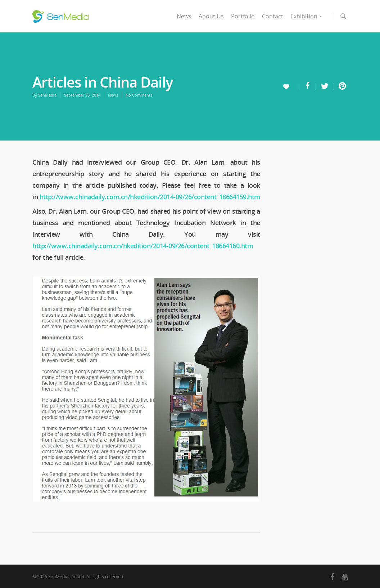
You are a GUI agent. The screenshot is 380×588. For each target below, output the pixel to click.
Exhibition (307, 16)
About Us (211, 16)
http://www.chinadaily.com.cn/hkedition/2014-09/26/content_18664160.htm (143, 246)
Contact (273, 16)
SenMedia (47, 95)
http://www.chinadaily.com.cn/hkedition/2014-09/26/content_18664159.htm (150, 197)
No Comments (139, 95)
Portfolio (243, 16)
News (184, 16)
